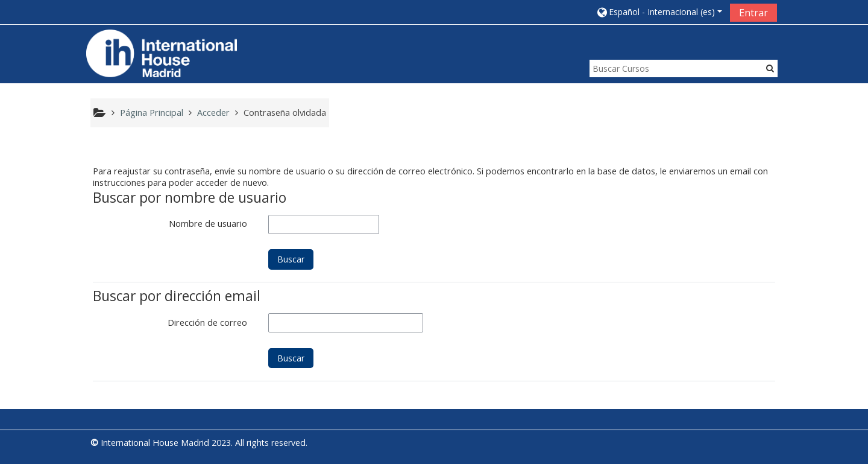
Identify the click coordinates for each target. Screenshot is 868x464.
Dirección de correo (207, 323)
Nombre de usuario (208, 224)
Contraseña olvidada (285, 113)
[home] (162, 53)
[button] (659, 12)
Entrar (753, 13)
